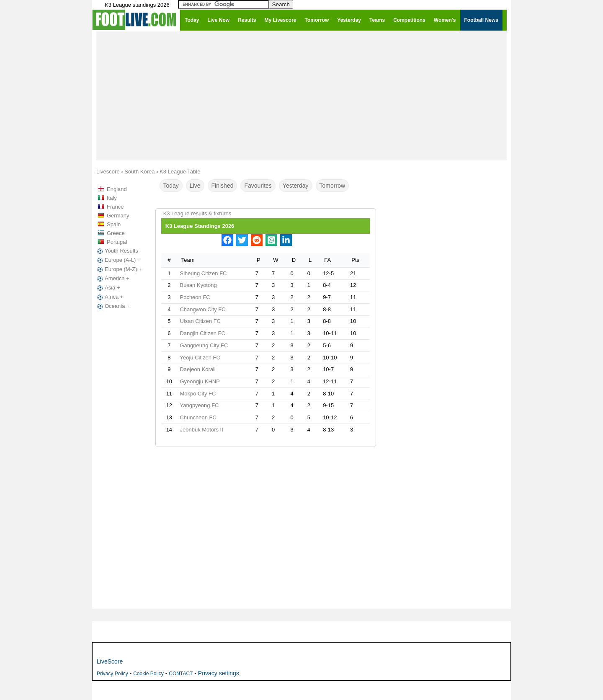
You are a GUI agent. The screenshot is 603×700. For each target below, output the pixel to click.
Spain (114, 224)
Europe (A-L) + (118, 260)
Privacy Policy (112, 674)
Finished (223, 186)
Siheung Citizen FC (203, 273)
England (117, 189)
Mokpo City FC (198, 394)
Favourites (258, 186)
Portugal (117, 242)
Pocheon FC (195, 297)
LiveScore (110, 661)
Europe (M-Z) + (119, 269)
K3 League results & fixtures (197, 213)
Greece (116, 233)
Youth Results (117, 251)
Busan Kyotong (198, 285)
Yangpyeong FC (199, 405)
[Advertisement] (301, 96)
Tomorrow (332, 186)
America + (112, 279)
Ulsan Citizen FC (200, 321)
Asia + (108, 288)
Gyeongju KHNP (200, 381)
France (115, 207)
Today (171, 186)
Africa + (109, 297)
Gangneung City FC (204, 345)
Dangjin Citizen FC (202, 333)
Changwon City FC (202, 309)
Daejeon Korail (197, 369)
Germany (118, 216)
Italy (112, 198)
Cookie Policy (148, 674)
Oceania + (113, 306)
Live (195, 186)
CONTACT (181, 674)
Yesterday (296, 186)
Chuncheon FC (198, 417)
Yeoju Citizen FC (200, 358)
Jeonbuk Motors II (201, 430)
